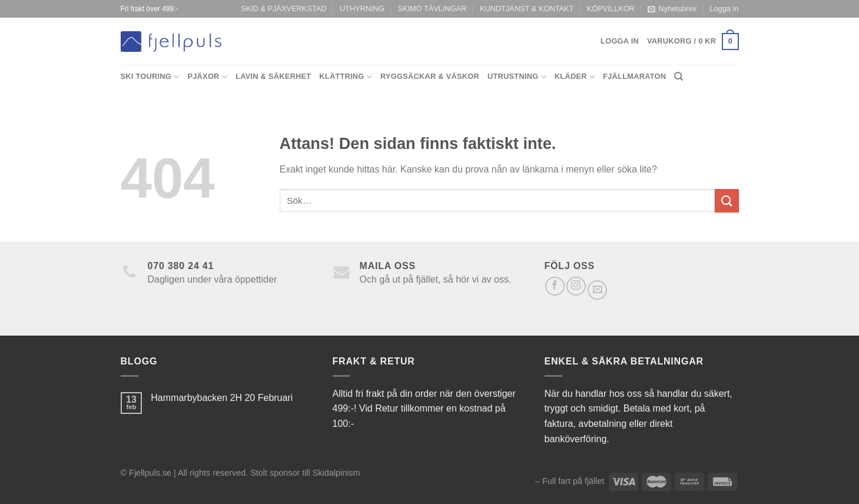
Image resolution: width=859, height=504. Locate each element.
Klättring (346, 77)
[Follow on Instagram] (576, 286)
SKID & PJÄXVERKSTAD (284, 9)
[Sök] (679, 77)
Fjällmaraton (634, 76)
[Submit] (727, 200)
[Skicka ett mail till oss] (597, 290)
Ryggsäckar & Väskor (430, 76)
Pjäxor (207, 77)
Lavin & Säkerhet (273, 76)
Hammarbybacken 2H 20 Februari (222, 398)
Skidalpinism (336, 473)
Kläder (575, 77)
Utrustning (517, 77)
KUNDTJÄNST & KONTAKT (527, 9)
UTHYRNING (362, 9)
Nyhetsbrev (672, 9)
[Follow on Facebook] (555, 286)
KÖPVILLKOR (611, 9)
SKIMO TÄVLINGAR (432, 9)
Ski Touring (150, 77)
